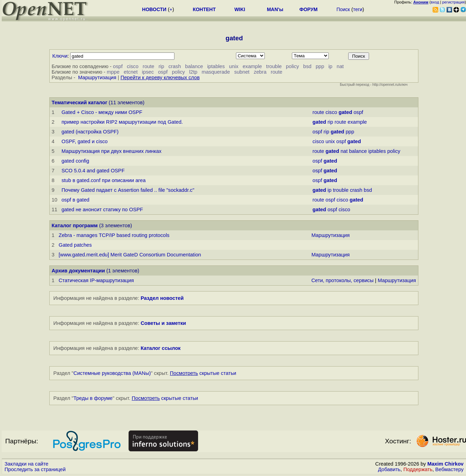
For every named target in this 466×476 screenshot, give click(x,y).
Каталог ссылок (161, 348)
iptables (216, 66)
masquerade (216, 72)
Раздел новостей (162, 298)
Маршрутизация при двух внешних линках (112, 151)
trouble (274, 66)
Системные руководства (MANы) (112, 373)
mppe (113, 72)
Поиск (343, 9)
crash (175, 66)
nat (340, 66)
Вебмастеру (449, 469)
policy (292, 66)
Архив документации (78, 271)
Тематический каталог (80, 102)
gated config (75, 161)
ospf (118, 66)
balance (194, 66)
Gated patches (75, 245)
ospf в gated (75, 200)
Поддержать (418, 469)
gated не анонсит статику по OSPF (102, 210)
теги (358, 9)
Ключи (60, 56)
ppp (320, 66)
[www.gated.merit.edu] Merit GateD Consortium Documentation (130, 255)
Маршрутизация (97, 77)
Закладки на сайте (26, 464)
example (252, 66)
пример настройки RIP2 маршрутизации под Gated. (122, 122)
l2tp (193, 72)
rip (161, 66)
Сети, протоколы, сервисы (342, 280)
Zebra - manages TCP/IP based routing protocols (114, 235)
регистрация (454, 2)
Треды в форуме (93, 398)
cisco (133, 66)
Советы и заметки (163, 323)
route (149, 66)
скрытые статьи (203, 373)
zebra (260, 72)
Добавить (389, 469)
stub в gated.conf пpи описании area (104, 180)
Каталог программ (75, 225)
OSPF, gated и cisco (85, 141)
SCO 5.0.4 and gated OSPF (93, 171)
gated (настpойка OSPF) (90, 132)
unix (234, 66)
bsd (308, 66)
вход (435, 2)
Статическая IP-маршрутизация (96, 280)
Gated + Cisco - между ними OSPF (102, 112)
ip (330, 66)
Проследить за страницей (35, 469)
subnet (242, 72)
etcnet (131, 72)
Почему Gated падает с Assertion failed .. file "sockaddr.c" (128, 190)
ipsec (148, 72)
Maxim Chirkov (445, 464)
